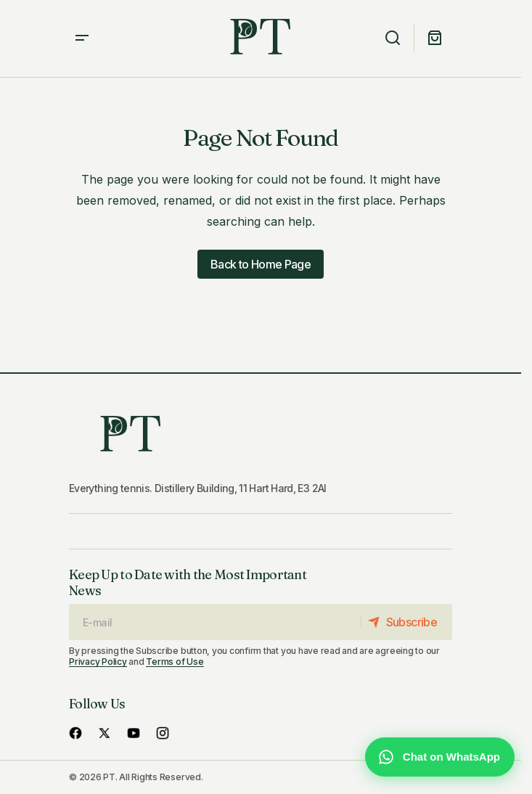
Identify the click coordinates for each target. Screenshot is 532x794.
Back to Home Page (261, 264)
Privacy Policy (98, 662)
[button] (82, 38)
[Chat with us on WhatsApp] (440, 757)
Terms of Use (175, 662)
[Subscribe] (406, 622)
